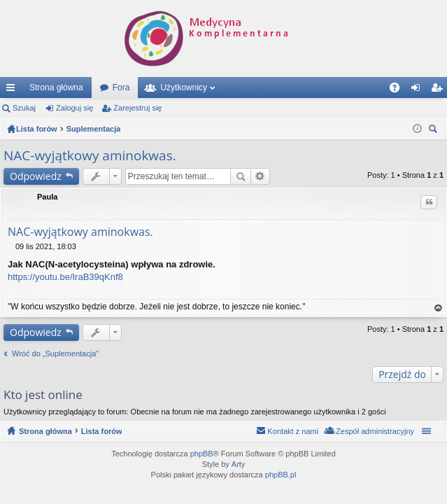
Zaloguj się (74, 108)
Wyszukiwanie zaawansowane (261, 176)
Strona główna (56, 87)
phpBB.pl (281, 475)
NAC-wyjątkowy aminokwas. (90, 155)
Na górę (439, 308)
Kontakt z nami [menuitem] (293, 431)
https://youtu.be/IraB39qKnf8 (65, 277)
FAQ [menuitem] (399, 90)
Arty (239, 464)
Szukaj (24, 108)
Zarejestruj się (137, 108)
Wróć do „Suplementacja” (55, 353)
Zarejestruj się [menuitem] (439, 90)
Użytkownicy (184, 87)
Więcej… (13, 90)
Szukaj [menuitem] (435, 131)
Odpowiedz (36, 176)
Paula (47, 197)
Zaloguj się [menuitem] (419, 90)
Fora (121, 87)
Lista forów (102, 431)
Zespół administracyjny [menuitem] (375, 431)
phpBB (202, 454)
